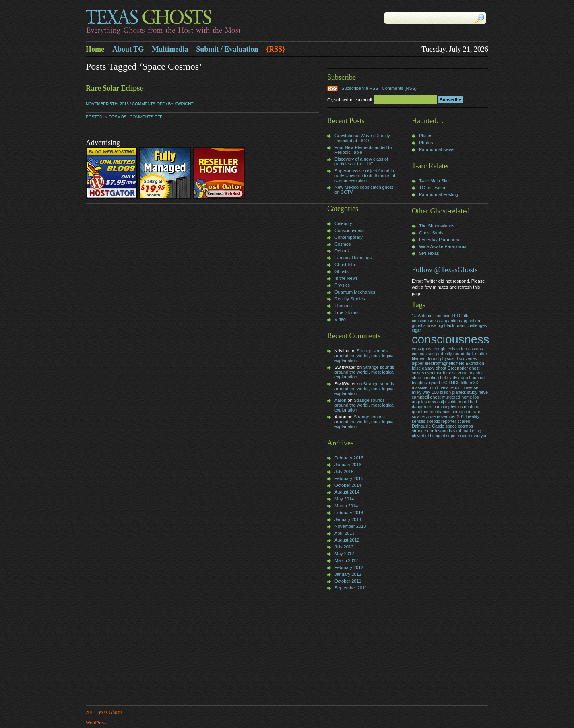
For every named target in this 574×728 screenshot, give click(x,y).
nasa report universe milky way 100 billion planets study (445, 390)
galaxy (428, 368)
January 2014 (348, 519)
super (451, 436)
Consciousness (350, 230)
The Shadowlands (437, 226)
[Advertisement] (351, 649)
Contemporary (349, 237)
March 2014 (346, 506)
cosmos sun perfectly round (438, 354)
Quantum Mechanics (355, 292)
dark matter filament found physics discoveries (449, 356)
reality (473, 416)
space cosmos (459, 426)
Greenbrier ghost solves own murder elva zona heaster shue (447, 373)
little (465, 383)
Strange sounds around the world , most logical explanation (364, 356)
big (440, 325)
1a (414, 316)
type (483, 436)
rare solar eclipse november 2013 (446, 414)
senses (419, 421)
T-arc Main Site (434, 181)
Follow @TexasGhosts (445, 270)
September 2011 (351, 588)
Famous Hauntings (353, 258)
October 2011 (348, 581)
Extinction (475, 363)
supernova (468, 436)
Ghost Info (345, 265)
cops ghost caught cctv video (439, 349)
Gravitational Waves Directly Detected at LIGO (362, 138)
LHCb (454, 383)
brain (460, 325)
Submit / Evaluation (227, 49)
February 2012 (349, 567)
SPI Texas (429, 253)
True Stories (347, 312)
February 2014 (349, 513)
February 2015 (349, 478)
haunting (430, 378)
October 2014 (348, 485)
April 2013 (345, 533)
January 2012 (348, 574)
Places (426, 136)
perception (461, 412)
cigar (416, 330)
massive (420, 387)
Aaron (340, 400)
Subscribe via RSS (360, 88)
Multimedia (170, 49)
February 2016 (349, 458)
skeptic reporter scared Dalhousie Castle (441, 424)
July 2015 (344, 472)
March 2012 (346, 560)
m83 (474, 383)
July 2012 (344, 547)
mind (433, 387)
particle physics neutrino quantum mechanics (446, 409)
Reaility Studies (350, 299)
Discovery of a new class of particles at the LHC (361, 161)
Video (340, 319)
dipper (418, 363)
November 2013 (350, 526)
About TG (128, 49)
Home (95, 49)
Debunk (342, 251)
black (449, 325)
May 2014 (344, 499)
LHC (443, 383)
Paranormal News (437, 149)
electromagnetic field (445, 363)
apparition (451, 321)
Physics (342, 285)
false (416, 368)
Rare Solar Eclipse (114, 88)
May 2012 (344, 554)
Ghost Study (431, 233)
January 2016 (348, 465)
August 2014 (347, 492)
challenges (477, 325)
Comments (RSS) (399, 88)
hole (444, 378)
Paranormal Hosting (439, 194)
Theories (343, 306)
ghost (441, 368)
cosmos (476, 349)
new (432, 402)
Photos (426, 143)
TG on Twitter (432, 188)
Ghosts (342, 271)
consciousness (450, 339)
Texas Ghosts (186, 23)
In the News (346, 278)
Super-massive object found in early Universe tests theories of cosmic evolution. (365, 176)
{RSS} (276, 49)
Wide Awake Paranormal (443, 246)
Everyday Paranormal (440, 240)
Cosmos (118, 117)
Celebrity (343, 223)
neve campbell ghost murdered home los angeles (450, 397)
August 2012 (347, 540)
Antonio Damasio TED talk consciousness (440, 318)
